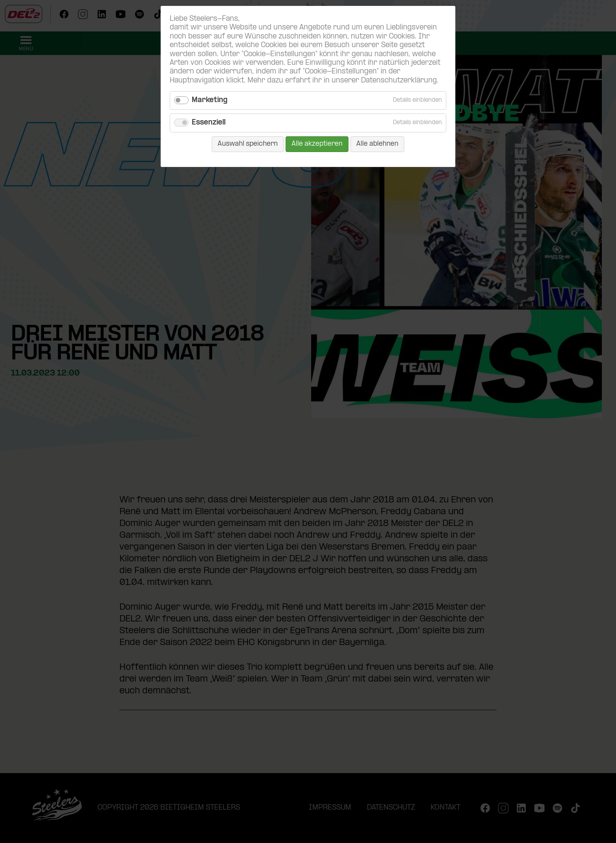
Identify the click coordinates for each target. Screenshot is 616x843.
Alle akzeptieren (317, 144)
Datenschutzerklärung (399, 81)
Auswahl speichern (248, 144)
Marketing (210, 100)
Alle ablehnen (377, 144)
